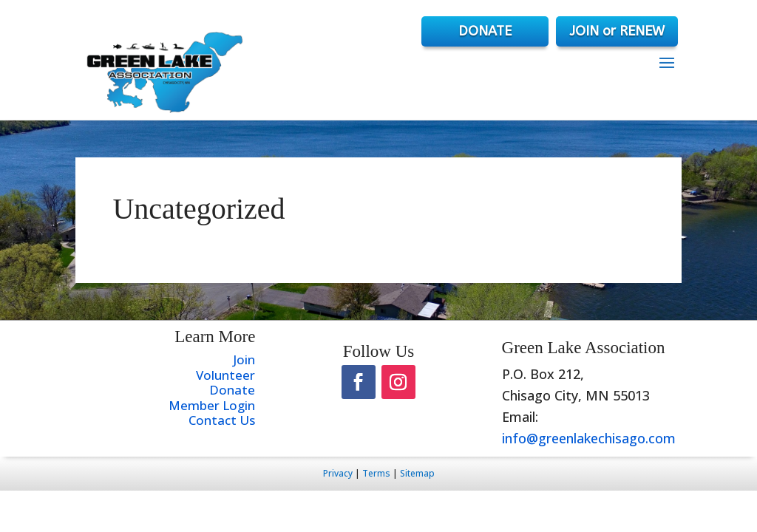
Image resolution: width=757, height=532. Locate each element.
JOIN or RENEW (617, 31)
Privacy (338, 473)
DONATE (485, 31)
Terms (376, 473)
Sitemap (417, 473)
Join (244, 359)
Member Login (212, 405)
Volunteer (225, 375)
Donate (232, 390)
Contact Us (222, 420)
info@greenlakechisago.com (589, 438)
